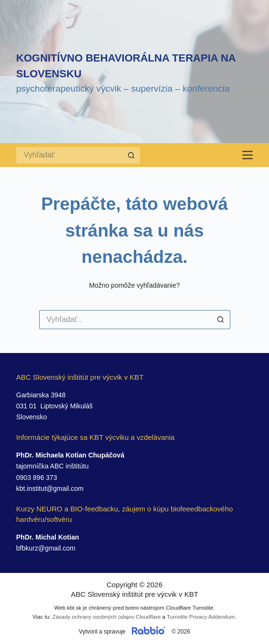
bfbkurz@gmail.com (46, 548)
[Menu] (247, 155)
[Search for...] (70, 155)
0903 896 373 (37, 478)
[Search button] (132, 155)
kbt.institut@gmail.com (50, 488)
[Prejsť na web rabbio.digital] (149, 631)
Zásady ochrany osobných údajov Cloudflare (106, 617)
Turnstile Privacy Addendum (201, 617)
